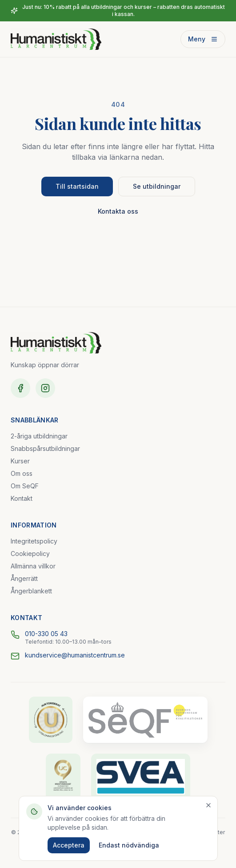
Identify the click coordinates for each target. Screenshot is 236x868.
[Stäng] (208, 805)
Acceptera (69, 845)
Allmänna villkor (33, 566)
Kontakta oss (118, 211)
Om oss (22, 473)
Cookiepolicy (30, 554)
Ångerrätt (24, 578)
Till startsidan (77, 186)
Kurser (20, 461)
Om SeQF (25, 486)
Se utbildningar (157, 186)
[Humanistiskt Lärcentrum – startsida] (56, 39)
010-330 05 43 (46, 634)
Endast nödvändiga (129, 845)
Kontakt (22, 498)
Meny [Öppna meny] (203, 39)
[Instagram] (45, 388)
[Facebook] (20, 388)
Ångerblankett (31, 591)
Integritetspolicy (34, 541)
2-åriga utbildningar (39, 436)
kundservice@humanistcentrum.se (75, 655)
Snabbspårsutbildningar (45, 448)
